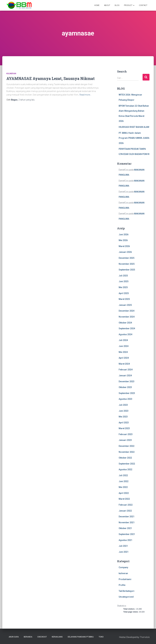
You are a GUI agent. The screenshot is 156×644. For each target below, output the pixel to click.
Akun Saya (14, 637)
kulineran (11, 74)
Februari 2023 (126, 434)
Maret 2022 (124, 499)
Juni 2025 (124, 281)
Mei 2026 (123, 240)
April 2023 (124, 423)
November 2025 (127, 264)
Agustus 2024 (125, 334)
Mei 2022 (123, 487)
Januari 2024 (125, 376)
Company (123, 567)
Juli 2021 (123, 546)
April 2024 (124, 358)
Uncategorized (126, 597)
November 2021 (127, 522)
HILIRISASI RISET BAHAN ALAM (134, 127)
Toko (101, 637)
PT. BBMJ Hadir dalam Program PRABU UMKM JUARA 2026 (134, 138)
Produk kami (125, 579)
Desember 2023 (127, 381)
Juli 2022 (123, 475)
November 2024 (127, 317)
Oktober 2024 (125, 323)
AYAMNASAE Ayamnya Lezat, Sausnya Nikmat (51, 79)
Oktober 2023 (125, 387)
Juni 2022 (124, 481)
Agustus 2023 (125, 399)
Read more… (85, 95)
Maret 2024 (124, 364)
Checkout (42, 637)
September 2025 (127, 270)
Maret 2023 (124, 428)
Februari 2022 (126, 505)
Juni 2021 (124, 552)
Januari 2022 (125, 511)
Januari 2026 (125, 252)
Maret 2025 (124, 299)
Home (97, 5)
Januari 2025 (125, 305)
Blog (117, 5)
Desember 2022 (127, 446)
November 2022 (127, 452)
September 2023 (127, 393)
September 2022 (127, 464)
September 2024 (127, 328)
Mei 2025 (123, 287)
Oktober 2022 (125, 458)
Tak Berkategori (127, 591)
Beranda (28, 637)
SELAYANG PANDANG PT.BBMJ (81, 637)
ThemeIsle (145, 637)
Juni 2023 (124, 411)
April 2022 (124, 493)
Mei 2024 (123, 352)
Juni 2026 (124, 235)
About (107, 5)
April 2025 (124, 293)
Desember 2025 (127, 258)
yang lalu (27, 100)
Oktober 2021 (125, 528)
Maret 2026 (124, 246)
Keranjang (57, 637)
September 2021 (127, 534)
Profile (122, 585)
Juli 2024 (123, 340)
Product (129, 5)
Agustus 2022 (125, 469)
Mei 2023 (123, 417)
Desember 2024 (127, 311)
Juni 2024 (124, 346)
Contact (143, 5)
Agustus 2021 (125, 540)
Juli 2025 (123, 276)
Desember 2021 (127, 517)
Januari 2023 (125, 440)
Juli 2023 (123, 405)
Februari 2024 (126, 370)
